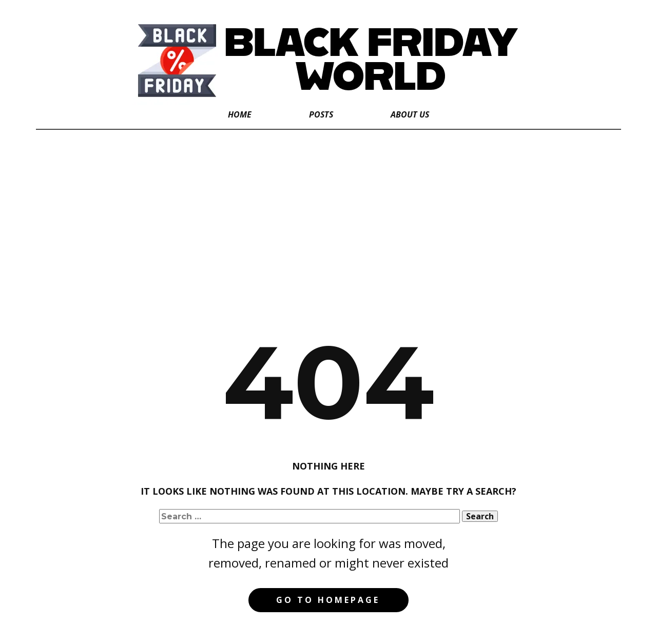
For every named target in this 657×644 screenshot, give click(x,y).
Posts (321, 114)
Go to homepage (328, 600)
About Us (410, 114)
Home (240, 114)
